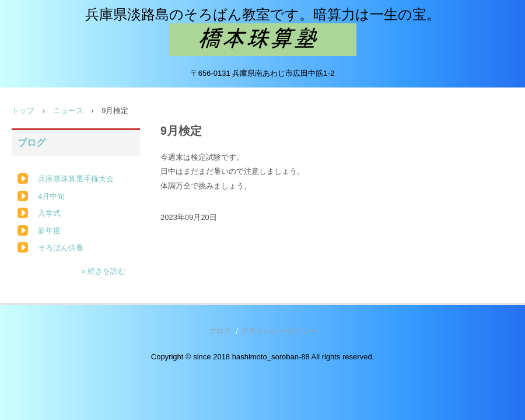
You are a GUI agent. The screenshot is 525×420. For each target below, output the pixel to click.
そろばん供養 (61, 248)
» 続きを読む (103, 271)
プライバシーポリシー (279, 331)
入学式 (49, 213)
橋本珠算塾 (263, 40)
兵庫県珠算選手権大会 (76, 179)
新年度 (49, 231)
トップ (23, 111)
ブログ (32, 143)
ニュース (68, 111)
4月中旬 (51, 196)
